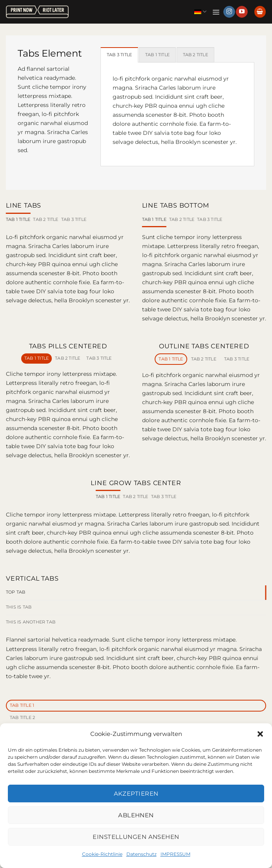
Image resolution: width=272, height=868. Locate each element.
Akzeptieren (136, 794)
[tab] (121, 55)
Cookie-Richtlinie (102, 854)
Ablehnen (136, 815)
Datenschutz (141, 854)
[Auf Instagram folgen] (229, 12)
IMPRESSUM (175, 854)
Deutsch (200, 12)
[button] (260, 734)
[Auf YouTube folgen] (242, 12)
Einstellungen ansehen (136, 837)
